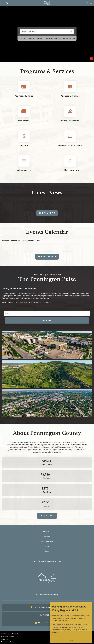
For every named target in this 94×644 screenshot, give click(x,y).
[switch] (91, 59)
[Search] (70, 32)
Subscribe (47, 320)
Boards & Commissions (11, 241)
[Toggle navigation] (3, 3)
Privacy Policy (5, 639)
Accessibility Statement (8, 637)
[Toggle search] (87, 3)
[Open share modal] (7, 3)
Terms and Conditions (7, 642)
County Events (28, 241)
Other (38, 241)
